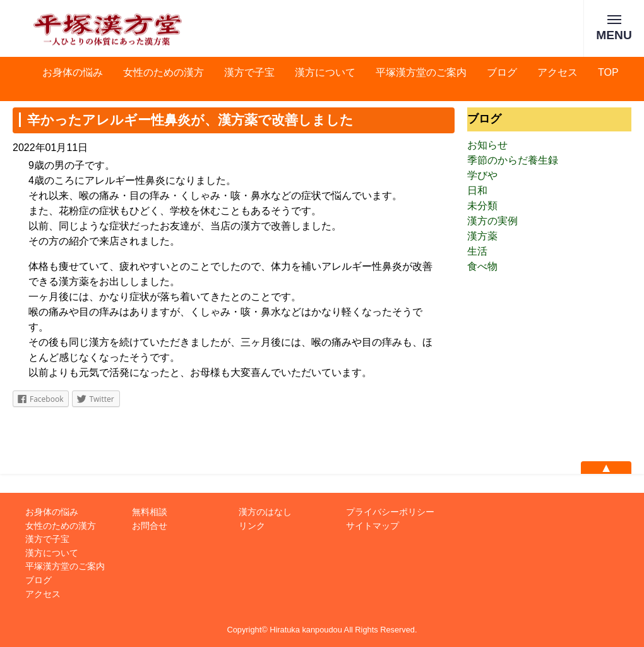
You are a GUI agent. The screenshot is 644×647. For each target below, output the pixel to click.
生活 (477, 251)
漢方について (325, 72)
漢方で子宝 (249, 72)
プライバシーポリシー (390, 512)
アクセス (558, 72)
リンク (252, 526)
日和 (477, 190)
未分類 (482, 206)
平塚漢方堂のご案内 (421, 72)
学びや (482, 175)
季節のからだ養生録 (513, 160)
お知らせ (487, 145)
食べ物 (482, 266)
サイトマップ (373, 526)
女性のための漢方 (164, 72)
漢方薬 (482, 236)
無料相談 (150, 512)
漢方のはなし (265, 512)
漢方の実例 (492, 221)
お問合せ (150, 526)
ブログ (502, 72)
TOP (608, 72)
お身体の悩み (73, 72)
